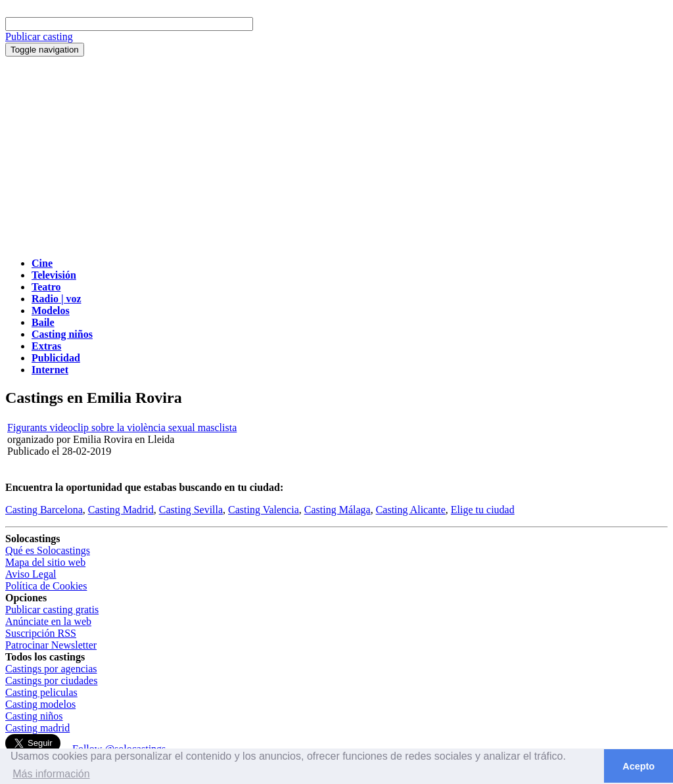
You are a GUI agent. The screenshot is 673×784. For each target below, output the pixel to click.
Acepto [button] (638, 766)
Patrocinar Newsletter (51, 645)
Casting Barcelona (44, 510)
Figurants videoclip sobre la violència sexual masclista (122, 427)
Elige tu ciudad (483, 510)
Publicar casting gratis (52, 610)
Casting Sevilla (191, 510)
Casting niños (34, 716)
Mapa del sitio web (45, 562)
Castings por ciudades (51, 680)
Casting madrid (37, 728)
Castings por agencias (51, 669)
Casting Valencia (264, 510)
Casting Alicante (411, 510)
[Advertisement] (336, 155)
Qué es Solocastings (48, 550)
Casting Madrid (121, 510)
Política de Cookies (46, 586)
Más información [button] (51, 774)
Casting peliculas (41, 692)
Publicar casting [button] (39, 36)
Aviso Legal (31, 574)
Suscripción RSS (41, 633)
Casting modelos (40, 704)
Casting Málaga (337, 510)
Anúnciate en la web (48, 621)
